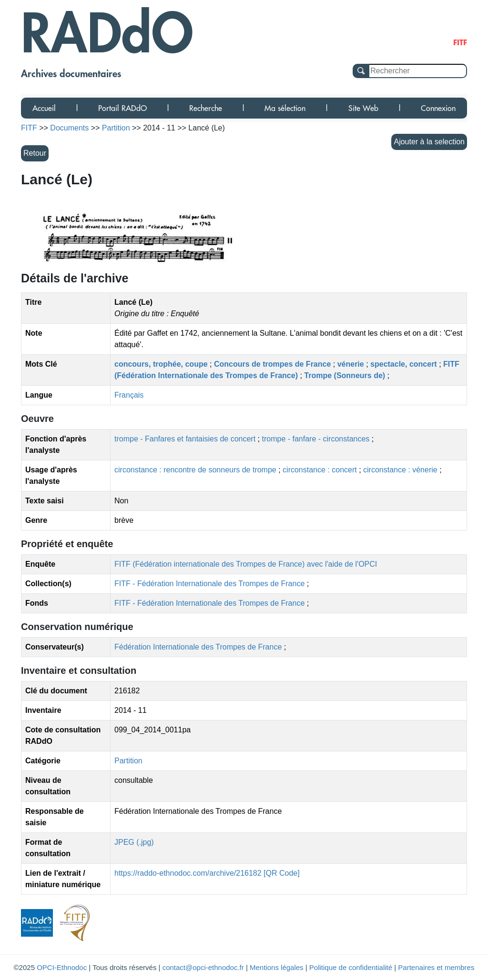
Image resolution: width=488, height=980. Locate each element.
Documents (69, 128)
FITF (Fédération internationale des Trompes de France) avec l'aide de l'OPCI (246, 564)
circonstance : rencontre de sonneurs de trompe (196, 470)
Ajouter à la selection (429, 142)
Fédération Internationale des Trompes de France (198, 647)
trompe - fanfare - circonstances (316, 439)
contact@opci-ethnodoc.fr (203, 967)
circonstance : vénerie (401, 470)
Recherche (206, 108)
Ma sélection (285, 108)
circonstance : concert (321, 470)
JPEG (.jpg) (134, 842)
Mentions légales (277, 967)
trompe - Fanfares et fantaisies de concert (186, 439)
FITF (29, 128)
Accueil (44, 108)
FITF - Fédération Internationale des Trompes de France (211, 584)
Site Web (363, 108)
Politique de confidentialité (351, 967)
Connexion (438, 108)
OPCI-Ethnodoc (62, 967)
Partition (128, 761)
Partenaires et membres (436, 967)
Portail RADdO (122, 108)
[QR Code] (282, 873)
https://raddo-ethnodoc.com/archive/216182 (188, 873)
